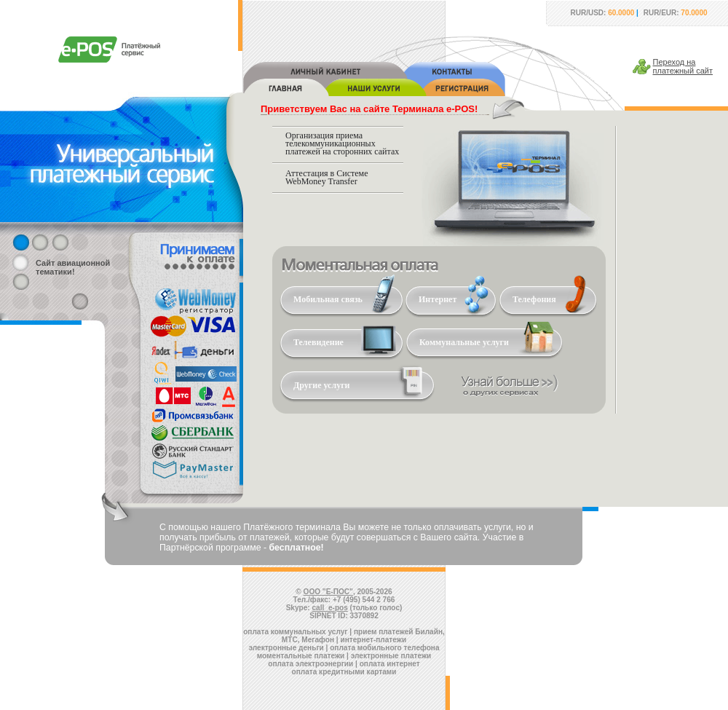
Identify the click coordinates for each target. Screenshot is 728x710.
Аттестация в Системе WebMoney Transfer (327, 177)
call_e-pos (330, 608)
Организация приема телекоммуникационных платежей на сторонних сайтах (342, 143)
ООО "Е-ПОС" (328, 592)
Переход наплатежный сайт (683, 66)
